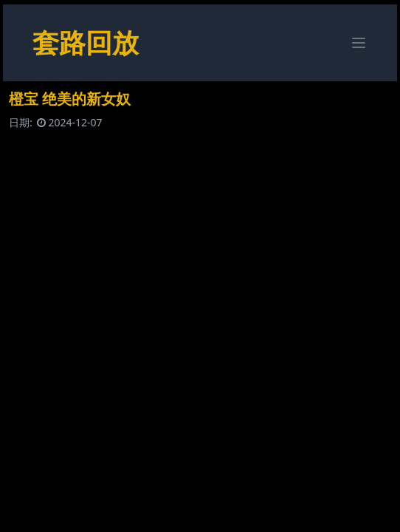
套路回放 (86, 42)
